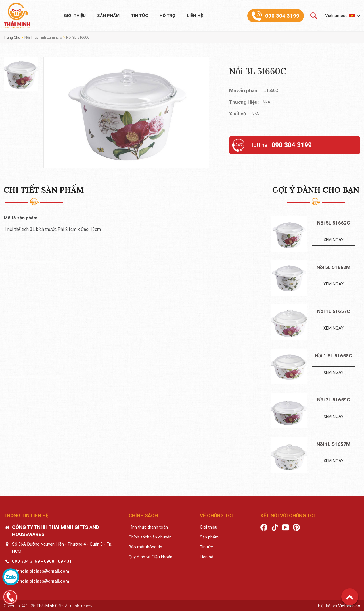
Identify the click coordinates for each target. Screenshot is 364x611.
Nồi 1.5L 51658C (333, 356)
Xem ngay (333, 240)
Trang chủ (12, 37)
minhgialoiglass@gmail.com (41, 571)
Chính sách (143, 515)
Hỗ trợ (168, 16)
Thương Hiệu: (244, 102)
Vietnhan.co (349, 606)
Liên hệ (195, 16)
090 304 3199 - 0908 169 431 (42, 561)
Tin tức (140, 16)
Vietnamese (336, 16)
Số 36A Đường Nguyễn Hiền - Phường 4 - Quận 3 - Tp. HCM (62, 548)
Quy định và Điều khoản (150, 557)
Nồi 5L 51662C (334, 223)
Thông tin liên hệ (26, 515)
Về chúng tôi (216, 515)
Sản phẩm (108, 16)
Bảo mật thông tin (145, 547)
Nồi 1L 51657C (334, 311)
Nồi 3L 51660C (78, 37)
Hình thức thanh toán (148, 527)
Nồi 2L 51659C (334, 400)
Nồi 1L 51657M (333, 444)
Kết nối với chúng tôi (288, 515)
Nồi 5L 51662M (333, 267)
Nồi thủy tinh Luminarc (43, 37)
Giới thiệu (75, 16)
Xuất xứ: (238, 114)
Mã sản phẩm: (244, 90)
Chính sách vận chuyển (150, 537)
